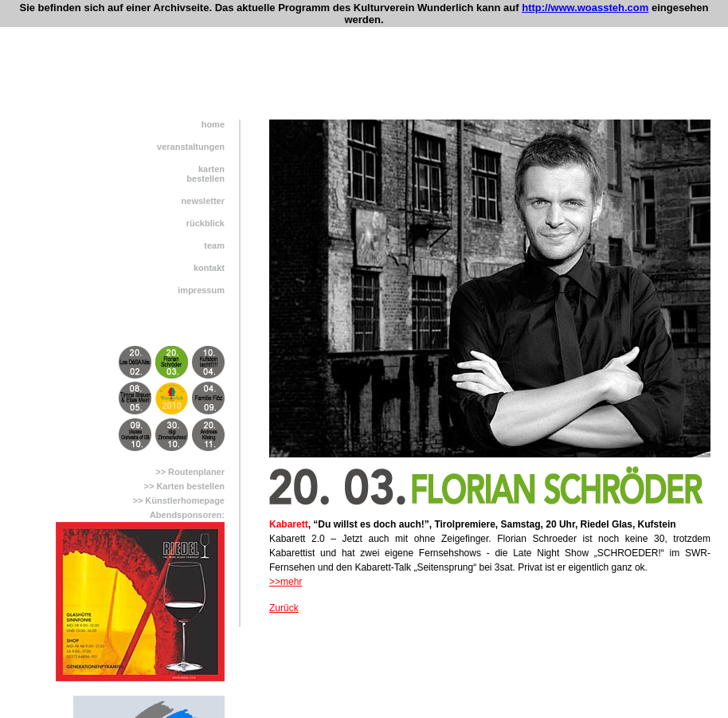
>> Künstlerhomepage (178, 500)
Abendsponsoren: (187, 515)
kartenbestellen (205, 174)
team (214, 245)
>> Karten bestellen (185, 486)
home (213, 124)
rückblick (205, 223)
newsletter (203, 201)
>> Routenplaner (190, 472)
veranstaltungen (191, 147)
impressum (201, 290)
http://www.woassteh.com (585, 8)
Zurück (284, 608)
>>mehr (286, 582)
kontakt (209, 268)
